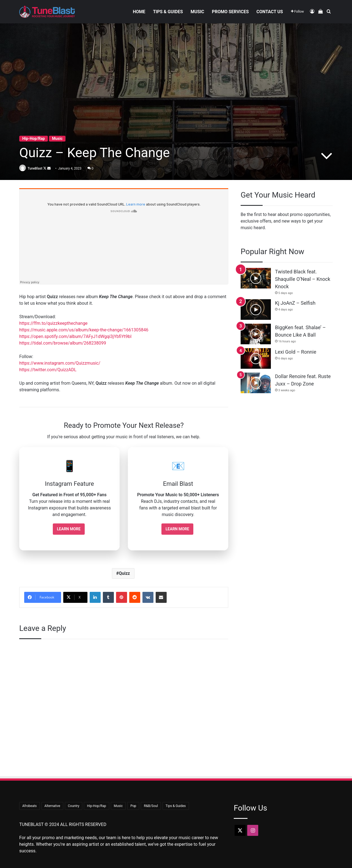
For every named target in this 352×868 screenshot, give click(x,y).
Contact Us (270, 12)
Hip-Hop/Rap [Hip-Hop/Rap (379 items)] (96, 806)
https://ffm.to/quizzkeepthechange (53, 323)
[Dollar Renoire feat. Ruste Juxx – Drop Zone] (256, 383)
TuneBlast (37, 168)
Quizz (124, 573)
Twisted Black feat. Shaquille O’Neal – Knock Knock (303, 279)
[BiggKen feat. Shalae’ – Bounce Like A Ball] (256, 334)
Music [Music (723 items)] (118, 806)
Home (139, 12)
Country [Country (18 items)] (74, 806)
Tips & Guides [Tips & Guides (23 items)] (176, 806)
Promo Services (230, 12)
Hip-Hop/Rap (34, 138)
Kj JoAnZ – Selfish (295, 303)
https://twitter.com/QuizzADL (48, 370)
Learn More (69, 529)
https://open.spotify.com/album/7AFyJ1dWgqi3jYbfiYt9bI (75, 336)
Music (197, 12)
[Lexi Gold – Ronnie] (256, 358)
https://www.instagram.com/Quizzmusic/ (60, 363)
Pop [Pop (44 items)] (133, 806)
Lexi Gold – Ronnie (296, 352)
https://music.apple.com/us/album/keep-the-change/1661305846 (84, 330)
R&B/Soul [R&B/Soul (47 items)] (151, 806)
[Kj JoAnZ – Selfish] (256, 310)
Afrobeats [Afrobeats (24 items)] (30, 806)
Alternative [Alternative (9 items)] (52, 806)
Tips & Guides (168, 12)
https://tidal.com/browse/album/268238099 (63, 343)
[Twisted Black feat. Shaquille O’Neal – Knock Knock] (256, 278)
